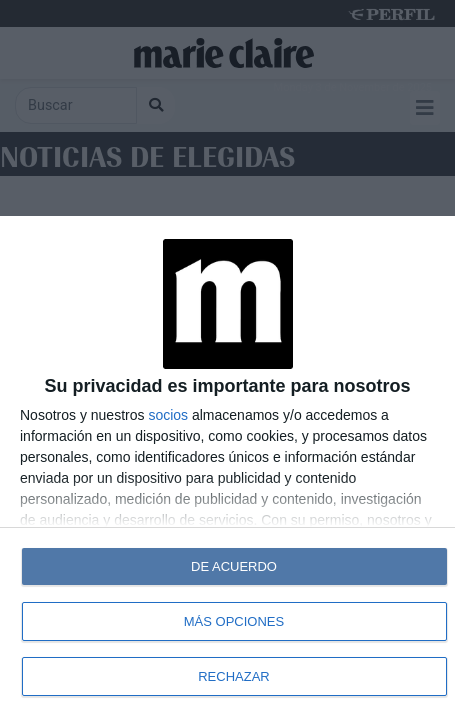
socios (168, 415)
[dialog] (227, 468)
